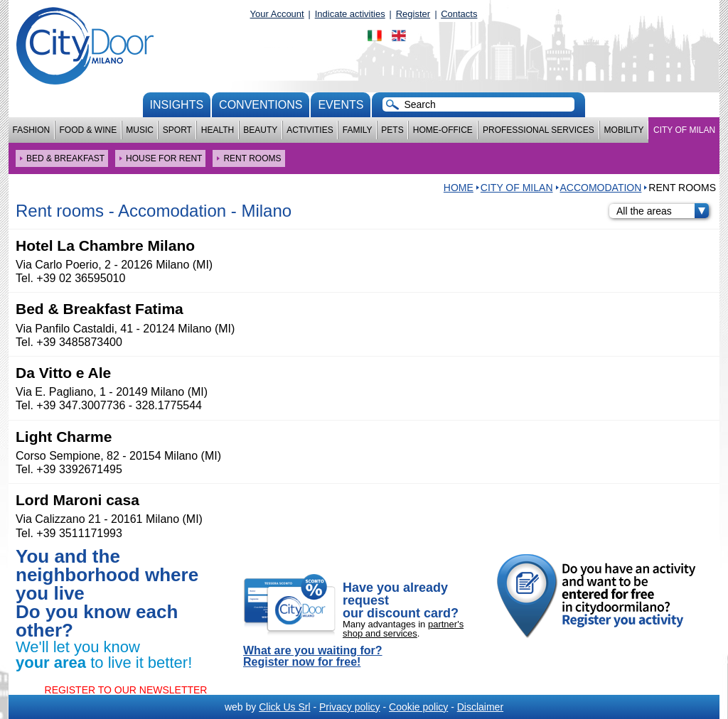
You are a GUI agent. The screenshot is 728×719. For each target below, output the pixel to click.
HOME (459, 188)
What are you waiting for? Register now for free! (313, 656)
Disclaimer (480, 707)
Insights (177, 105)
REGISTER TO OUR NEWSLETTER (126, 690)
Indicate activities (350, 14)
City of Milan (684, 130)
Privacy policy (350, 707)
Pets (392, 130)
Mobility (624, 130)
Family (358, 130)
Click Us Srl (284, 707)
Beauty (260, 130)
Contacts (459, 14)
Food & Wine (88, 130)
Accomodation (601, 188)
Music (140, 130)
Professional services (539, 130)
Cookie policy (418, 707)
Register (413, 14)
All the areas (663, 211)
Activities (310, 130)
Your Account (277, 14)
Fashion (32, 130)
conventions (261, 105)
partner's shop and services (403, 629)
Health (218, 130)
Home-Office (443, 130)
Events (341, 105)
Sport (177, 130)
